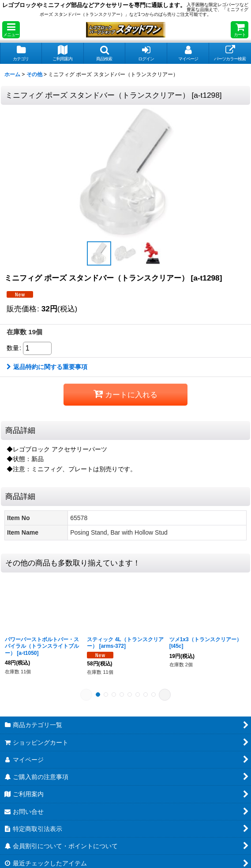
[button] (11, 30)
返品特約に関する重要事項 (47, 367)
